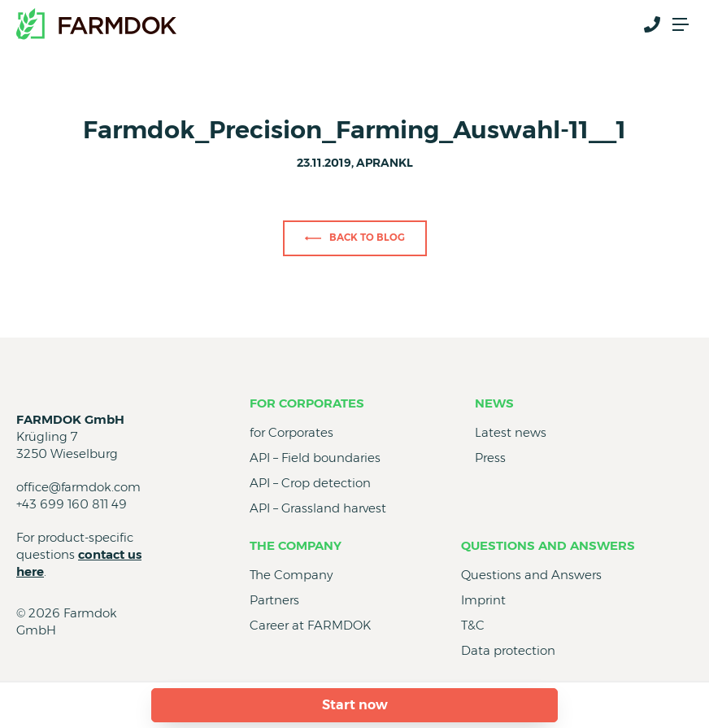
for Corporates (307, 403)
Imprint (483, 600)
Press (490, 458)
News (494, 403)
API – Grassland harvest (318, 508)
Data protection (508, 650)
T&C (473, 625)
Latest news (511, 432)
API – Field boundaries (315, 458)
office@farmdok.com (78, 487)
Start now (355, 705)
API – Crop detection (310, 483)
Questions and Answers (548, 545)
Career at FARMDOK (310, 625)
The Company (296, 545)
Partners (274, 600)
